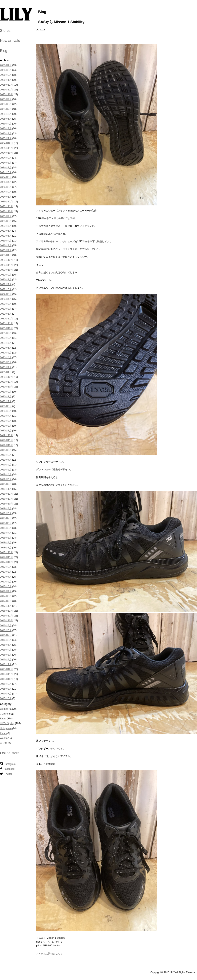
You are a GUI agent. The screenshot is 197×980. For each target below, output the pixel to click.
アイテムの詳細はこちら (49, 954)
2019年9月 (6, 450)
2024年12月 (6, 143)
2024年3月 (6, 187)
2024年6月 (6, 172)
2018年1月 (6, 548)
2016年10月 (6, 621)
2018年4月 (6, 533)
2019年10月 (6, 445)
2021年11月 (6, 323)
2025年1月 (6, 138)
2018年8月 (6, 513)
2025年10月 (6, 94)
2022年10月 (6, 270)
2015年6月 (6, 698)
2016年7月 (6, 635)
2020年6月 (6, 406)
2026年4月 (6, 65)
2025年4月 (6, 124)
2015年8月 (6, 689)
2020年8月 (6, 397)
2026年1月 (6, 80)
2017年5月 (6, 586)
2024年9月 (6, 158)
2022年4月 (6, 299)
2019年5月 (6, 470)
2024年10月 (6, 153)
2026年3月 (6, 70)
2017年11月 (6, 557)
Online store (10, 753)
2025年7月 (6, 109)
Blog (4, 51)
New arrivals (10, 41)
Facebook (7, 769)
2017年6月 (6, 582)
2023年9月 (6, 216)
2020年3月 (6, 421)
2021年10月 (6, 328)
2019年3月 (6, 479)
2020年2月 (6, 426)
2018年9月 (6, 509)
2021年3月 (6, 362)
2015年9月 (6, 684)
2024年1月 (6, 197)
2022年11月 (6, 265)
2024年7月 (6, 168)
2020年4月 (6, 416)
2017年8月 (6, 572)
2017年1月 (6, 606)
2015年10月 (6, 679)
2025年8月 (6, 104)
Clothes (4, 709)
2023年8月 (6, 221)
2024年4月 (6, 182)
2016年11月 (6, 616)
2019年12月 (6, 435)
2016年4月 (6, 650)
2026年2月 (6, 75)
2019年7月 (6, 460)
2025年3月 (6, 128)
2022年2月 (6, 309)
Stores (5, 31)
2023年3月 (6, 246)
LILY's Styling (7, 723)
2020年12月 (6, 377)
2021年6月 (6, 348)
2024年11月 (6, 148)
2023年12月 (6, 202)
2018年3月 (6, 538)
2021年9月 (6, 333)
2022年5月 (6, 294)
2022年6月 (6, 289)
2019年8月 (6, 455)
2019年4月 (6, 474)
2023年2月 (6, 250)
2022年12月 (6, 260)
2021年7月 (6, 343)
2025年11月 (6, 90)
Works (3, 738)
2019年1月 (6, 489)
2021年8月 (6, 338)
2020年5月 (6, 411)
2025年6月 (6, 114)
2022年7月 (6, 284)
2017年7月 (6, 577)
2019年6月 (6, 465)
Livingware (6, 728)
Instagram (8, 764)
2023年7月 (6, 226)
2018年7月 (6, 518)
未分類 (4, 743)
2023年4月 (6, 241)
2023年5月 (6, 236)
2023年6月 (6, 231)
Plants (3, 733)
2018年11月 (6, 499)
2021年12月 (6, 319)
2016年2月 (6, 660)
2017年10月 (6, 562)
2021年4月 (6, 357)
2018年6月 (6, 523)
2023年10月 (6, 211)
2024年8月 (6, 163)
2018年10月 (6, 504)
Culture (4, 714)
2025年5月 (6, 119)
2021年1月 (6, 372)
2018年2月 (6, 543)
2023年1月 (6, 255)
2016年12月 (6, 611)
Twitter (6, 774)
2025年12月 (6, 85)
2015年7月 (6, 694)
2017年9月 (6, 567)
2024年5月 (6, 177)
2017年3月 (6, 596)
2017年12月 (6, 552)
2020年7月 (6, 401)
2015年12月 (6, 669)
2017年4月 (6, 591)
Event (3, 719)
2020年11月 (6, 382)
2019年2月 (6, 484)
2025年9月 (6, 99)
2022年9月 (6, 275)
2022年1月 (6, 314)
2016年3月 (6, 655)
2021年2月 (6, 367)
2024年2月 (6, 192)
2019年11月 (6, 440)
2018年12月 (6, 494)
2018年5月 (6, 528)
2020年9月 (6, 392)
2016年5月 (6, 645)
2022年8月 (6, 280)
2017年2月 (6, 601)
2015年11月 (6, 674)
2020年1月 (6, 431)
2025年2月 (6, 134)
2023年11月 (6, 206)
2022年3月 (6, 304)
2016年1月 (6, 664)
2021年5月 (6, 353)
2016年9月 (6, 626)
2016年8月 (6, 630)
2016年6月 (6, 640)
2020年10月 (6, 387)
